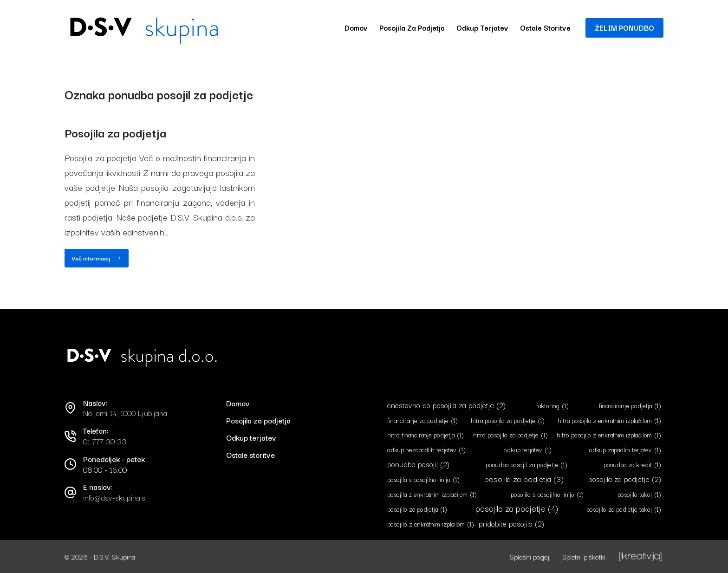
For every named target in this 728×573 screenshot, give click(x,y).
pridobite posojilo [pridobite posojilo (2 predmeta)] (511, 523)
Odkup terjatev (482, 27)
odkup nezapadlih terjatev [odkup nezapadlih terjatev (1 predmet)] (426, 450)
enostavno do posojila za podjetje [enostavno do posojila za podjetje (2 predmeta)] (446, 405)
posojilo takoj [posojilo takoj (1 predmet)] (639, 494)
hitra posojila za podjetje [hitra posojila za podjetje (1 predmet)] (508, 420)
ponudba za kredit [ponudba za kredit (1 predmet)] (632, 465)
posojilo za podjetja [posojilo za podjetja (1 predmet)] (417, 509)
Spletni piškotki (584, 556)
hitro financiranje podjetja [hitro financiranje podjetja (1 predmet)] (426, 435)
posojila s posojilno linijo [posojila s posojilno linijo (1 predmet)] (423, 479)
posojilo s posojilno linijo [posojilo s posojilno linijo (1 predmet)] (547, 494)
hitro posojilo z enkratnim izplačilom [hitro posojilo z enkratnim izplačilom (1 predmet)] (609, 435)
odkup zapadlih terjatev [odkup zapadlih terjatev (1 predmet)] (625, 450)
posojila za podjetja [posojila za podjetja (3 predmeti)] (524, 479)
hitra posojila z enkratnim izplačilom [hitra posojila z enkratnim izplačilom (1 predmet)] (609, 420)
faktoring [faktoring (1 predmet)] (552, 405)
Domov (356, 27)
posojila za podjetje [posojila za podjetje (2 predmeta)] (625, 479)
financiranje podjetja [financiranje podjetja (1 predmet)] (630, 405)
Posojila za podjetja (412, 27)
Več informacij (97, 260)
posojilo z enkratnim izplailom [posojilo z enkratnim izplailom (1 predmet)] (431, 524)
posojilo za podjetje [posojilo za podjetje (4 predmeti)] (517, 508)
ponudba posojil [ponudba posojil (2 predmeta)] (418, 464)
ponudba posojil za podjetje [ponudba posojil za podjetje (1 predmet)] (526, 465)
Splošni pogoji (530, 556)
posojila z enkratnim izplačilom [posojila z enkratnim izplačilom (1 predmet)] (432, 494)
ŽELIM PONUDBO (624, 27)
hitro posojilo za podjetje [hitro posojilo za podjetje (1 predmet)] (510, 435)
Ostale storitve (545, 27)
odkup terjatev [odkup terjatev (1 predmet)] (528, 450)
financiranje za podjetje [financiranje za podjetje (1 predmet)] (422, 420)
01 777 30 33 (105, 441)
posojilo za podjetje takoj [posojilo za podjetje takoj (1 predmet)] (624, 509)
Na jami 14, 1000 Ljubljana (125, 413)
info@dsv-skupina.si (115, 497)
